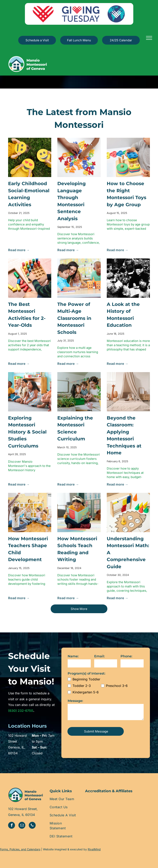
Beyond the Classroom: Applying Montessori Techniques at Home (124, 435)
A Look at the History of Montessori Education (123, 315)
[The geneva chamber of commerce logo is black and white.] (96, 808)
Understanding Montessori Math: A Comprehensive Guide (128, 553)
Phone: (126, 656)
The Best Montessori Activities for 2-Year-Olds (27, 315)
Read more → (19, 250)
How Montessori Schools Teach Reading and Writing (77, 549)
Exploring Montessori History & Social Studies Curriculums (27, 432)
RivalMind (94, 849)
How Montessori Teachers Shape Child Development (28, 549)
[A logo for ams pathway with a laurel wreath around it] (139, 808)
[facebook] (12, 826)
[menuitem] (64, 799)
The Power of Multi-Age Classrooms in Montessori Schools (74, 318)
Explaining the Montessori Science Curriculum (75, 428)
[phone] (32, 826)
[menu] (149, 38)
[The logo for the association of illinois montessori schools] (118, 808)
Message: (75, 701)
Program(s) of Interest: (86, 673)
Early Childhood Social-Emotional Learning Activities (29, 194)
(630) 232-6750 (21, 711)
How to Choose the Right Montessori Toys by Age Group (127, 194)
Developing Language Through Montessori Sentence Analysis (72, 201)
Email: (99, 656)
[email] (22, 826)
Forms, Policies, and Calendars (20, 849)
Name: (73, 656)
